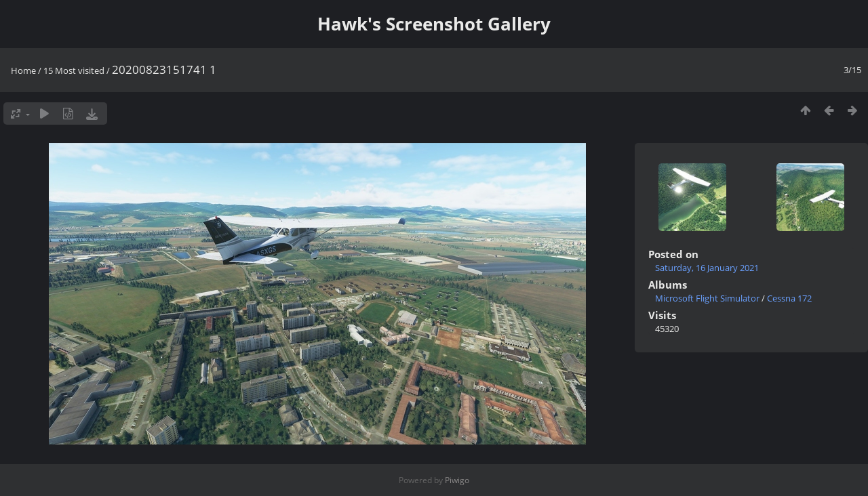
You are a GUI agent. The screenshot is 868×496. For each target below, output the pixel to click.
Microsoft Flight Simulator (707, 298)
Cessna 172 (789, 298)
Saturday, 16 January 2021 (707, 268)
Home (23, 70)
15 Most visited (74, 70)
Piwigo (457, 480)
